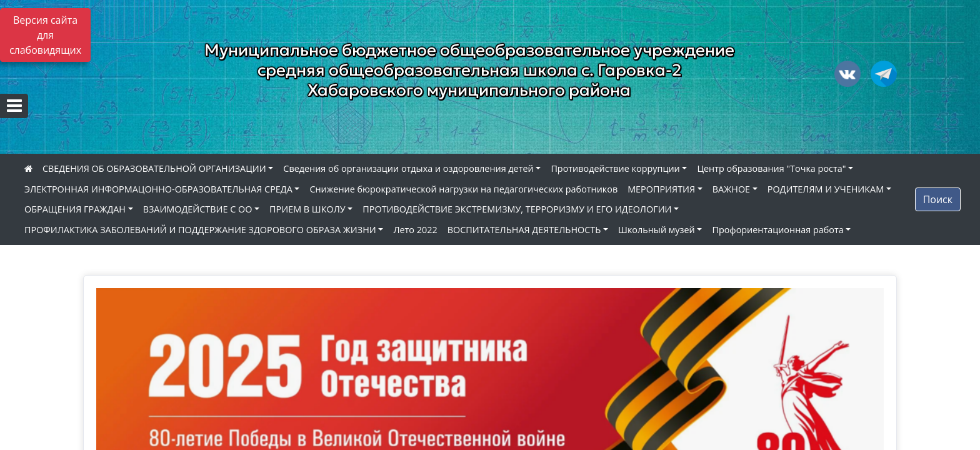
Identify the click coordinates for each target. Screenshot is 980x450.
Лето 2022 (415, 230)
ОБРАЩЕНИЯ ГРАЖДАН (75, 209)
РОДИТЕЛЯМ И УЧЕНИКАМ (826, 189)
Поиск (938, 199)
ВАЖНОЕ (731, 189)
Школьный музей (657, 230)
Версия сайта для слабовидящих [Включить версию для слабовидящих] (45, 35)
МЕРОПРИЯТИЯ (661, 189)
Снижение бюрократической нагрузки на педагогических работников (463, 189)
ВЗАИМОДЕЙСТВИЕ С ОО (198, 209)
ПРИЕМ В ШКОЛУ (307, 209)
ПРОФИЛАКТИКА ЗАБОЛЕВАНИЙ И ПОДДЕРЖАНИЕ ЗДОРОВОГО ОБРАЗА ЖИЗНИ (200, 230)
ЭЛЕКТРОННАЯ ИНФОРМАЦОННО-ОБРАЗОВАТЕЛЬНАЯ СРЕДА (158, 189)
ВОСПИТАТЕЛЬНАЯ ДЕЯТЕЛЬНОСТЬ (524, 230)
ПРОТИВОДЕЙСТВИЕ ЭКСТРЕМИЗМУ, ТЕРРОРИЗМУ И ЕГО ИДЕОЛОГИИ (517, 209)
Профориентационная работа (777, 230)
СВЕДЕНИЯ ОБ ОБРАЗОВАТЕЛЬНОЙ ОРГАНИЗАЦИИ (154, 168)
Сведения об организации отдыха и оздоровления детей (408, 168)
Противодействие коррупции (615, 168)
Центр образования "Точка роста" (771, 168)
